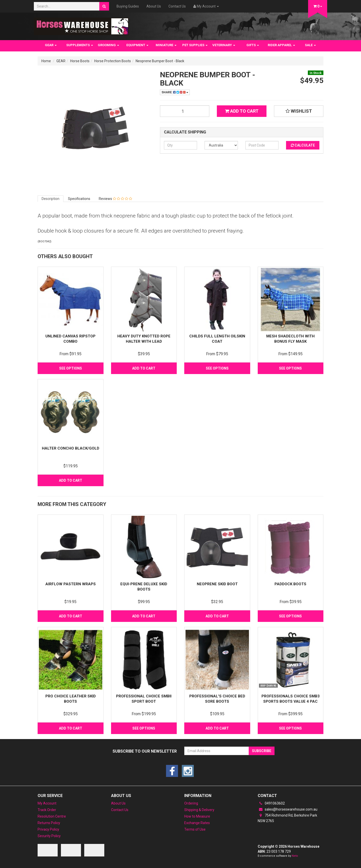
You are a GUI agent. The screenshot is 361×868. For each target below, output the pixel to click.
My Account (47, 803)
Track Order (47, 810)
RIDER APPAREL (281, 45)
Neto (295, 856)
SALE (310, 45)
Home (46, 61)
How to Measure (197, 816)
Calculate (303, 145)
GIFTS (253, 45)
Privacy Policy (48, 829)
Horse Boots (80, 61)
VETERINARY (224, 45)
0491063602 (271, 803)
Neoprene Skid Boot (217, 584)
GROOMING (108, 45)
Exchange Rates (197, 823)
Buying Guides (128, 6)
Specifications (79, 199)
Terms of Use (195, 829)
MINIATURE (166, 45)
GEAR (51, 45)
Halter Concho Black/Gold (71, 448)
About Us (154, 6)
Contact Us (177, 6)
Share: (175, 92)
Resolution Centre (52, 816)
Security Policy (49, 836)
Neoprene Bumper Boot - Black (160, 61)
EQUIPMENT (137, 45)
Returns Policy (49, 823)
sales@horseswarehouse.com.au (288, 809)
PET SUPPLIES (195, 45)
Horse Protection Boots (113, 61)
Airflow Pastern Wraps (71, 584)
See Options (71, 368)
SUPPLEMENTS (80, 45)
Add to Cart (242, 111)
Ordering (191, 803)
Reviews (115, 199)
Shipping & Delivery (199, 810)
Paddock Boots (290, 584)
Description (51, 199)
